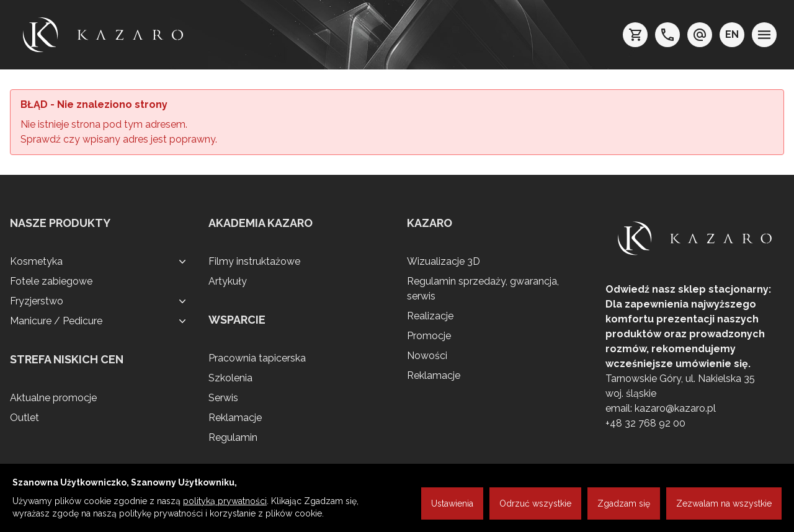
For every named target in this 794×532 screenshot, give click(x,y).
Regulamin (233, 437)
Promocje (429, 336)
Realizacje (430, 316)
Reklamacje (235, 418)
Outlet (25, 418)
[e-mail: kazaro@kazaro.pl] (700, 35)
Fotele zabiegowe (51, 281)
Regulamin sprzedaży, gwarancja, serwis (483, 289)
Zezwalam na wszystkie (724, 503)
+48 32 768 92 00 (645, 423)
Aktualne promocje (53, 398)
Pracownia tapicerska (257, 358)
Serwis (223, 398)
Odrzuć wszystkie (535, 503)
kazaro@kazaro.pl (675, 408)
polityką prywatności (225, 501)
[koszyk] (635, 35)
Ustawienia (452, 503)
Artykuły (228, 281)
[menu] (764, 35)
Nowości (427, 356)
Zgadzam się (624, 503)
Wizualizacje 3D (444, 261)
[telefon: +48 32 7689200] (667, 35)
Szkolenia (230, 378)
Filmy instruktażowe (254, 261)
